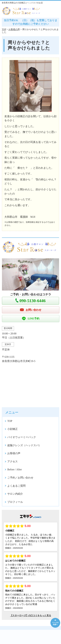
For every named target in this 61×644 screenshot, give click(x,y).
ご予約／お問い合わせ (20, 478)
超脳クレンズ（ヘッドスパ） (24, 445)
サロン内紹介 (15, 494)
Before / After (15, 469)
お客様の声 (14, 29)
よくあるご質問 (16, 486)
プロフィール (15, 502)
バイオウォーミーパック (22, 437)
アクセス (13, 461)
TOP (4, 29)
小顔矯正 (13, 429)
